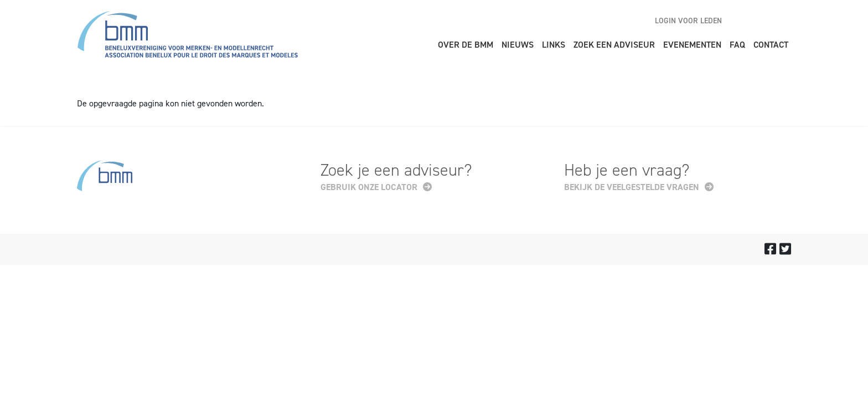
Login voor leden (688, 21)
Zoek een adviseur (614, 45)
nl (763, 21)
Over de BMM (466, 45)
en (744, 21)
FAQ (737, 45)
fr (783, 21)
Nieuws (518, 45)
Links (554, 45)
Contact (771, 45)
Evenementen (692, 45)
